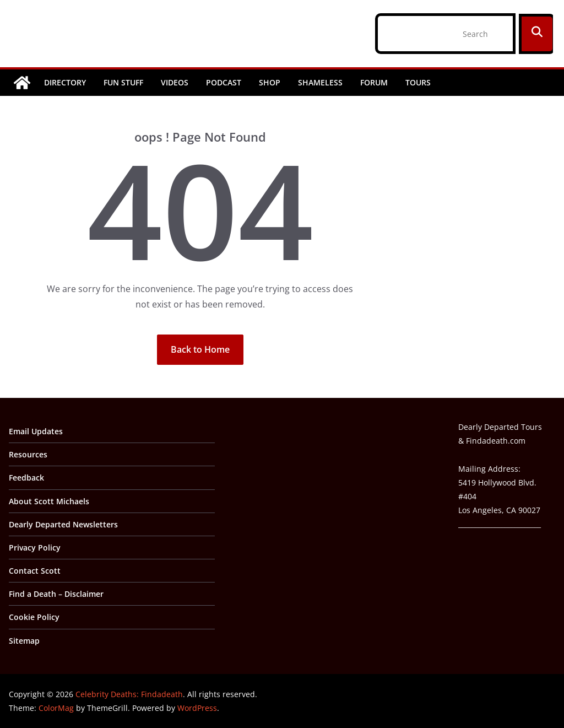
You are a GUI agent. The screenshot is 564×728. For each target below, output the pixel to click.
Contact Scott (35, 571)
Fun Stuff (123, 82)
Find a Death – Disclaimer (56, 594)
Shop (270, 82)
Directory (65, 82)
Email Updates (36, 431)
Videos (175, 82)
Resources (28, 454)
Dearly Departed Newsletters (63, 524)
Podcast (224, 82)
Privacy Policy (35, 548)
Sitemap (24, 641)
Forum (374, 82)
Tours (418, 82)
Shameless (320, 82)
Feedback (26, 478)
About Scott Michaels (49, 501)
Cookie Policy (34, 617)
